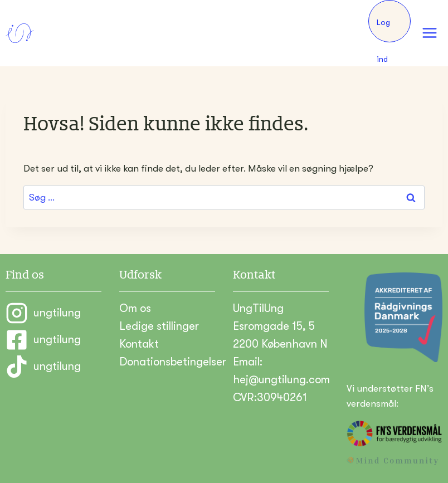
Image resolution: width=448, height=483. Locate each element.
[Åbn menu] (429, 33)
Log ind (383, 30)
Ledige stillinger (159, 326)
